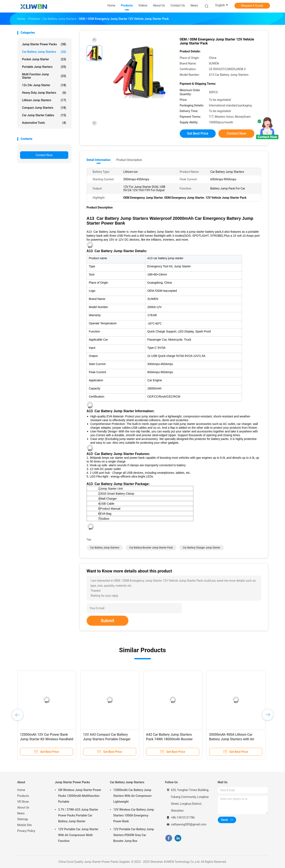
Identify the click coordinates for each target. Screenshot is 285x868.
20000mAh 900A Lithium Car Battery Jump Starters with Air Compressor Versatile (232, 739)
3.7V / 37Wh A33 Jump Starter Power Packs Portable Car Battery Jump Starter (78, 815)
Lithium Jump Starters (44, 100)
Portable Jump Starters (44, 67)
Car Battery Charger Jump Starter (202, 548)
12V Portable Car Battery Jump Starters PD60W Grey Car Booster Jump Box (134, 835)
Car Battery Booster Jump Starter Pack (151, 548)
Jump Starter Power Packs (44, 44)
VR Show (23, 802)
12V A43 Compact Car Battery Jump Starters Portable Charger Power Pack (107, 739)
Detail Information (99, 160)
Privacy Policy (26, 831)
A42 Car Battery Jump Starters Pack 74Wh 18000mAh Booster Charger (170, 739)
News (21, 813)
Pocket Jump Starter (44, 59)
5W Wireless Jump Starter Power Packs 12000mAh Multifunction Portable (80, 796)
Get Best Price (198, 133)
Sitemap (23, 819)
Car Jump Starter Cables (44, 115)
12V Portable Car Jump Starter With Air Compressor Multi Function (78, 835)
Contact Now (44, 155)
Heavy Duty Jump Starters (44, 93)
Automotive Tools (44, 123)
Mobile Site (25, 825)
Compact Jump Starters (44, 108)
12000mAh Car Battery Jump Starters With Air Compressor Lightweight (133, 796)
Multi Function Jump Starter (44, 76)
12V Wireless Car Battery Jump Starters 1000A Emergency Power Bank (134, 815)
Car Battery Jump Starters (44, 52)
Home (21, 790)
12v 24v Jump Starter (44, 85)
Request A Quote (252, 6)
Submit (108, 621)
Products (23, 796)
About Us (23, 807)
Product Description (129, 160)
